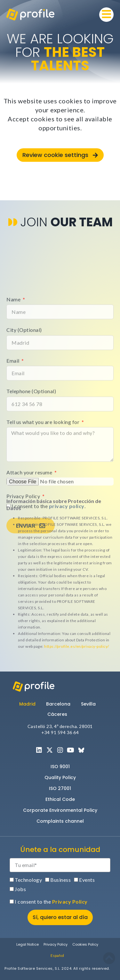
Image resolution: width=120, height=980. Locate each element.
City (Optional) (24, 431)
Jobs (20, 889)
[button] (106, 15)
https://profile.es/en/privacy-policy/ (77, 646)
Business (60, 880)
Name (14, 400)
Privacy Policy (70, 902)
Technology (28, 880)
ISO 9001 (60, 767)
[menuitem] (57, 955)
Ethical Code (60, 799)
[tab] (30, 704)
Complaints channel (60, 821)
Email (13, 461)
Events (87, 880)
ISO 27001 (60, 788)
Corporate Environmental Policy (60, 810)
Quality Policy (60, 777)
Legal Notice (28, 944)
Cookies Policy (85, 944)
